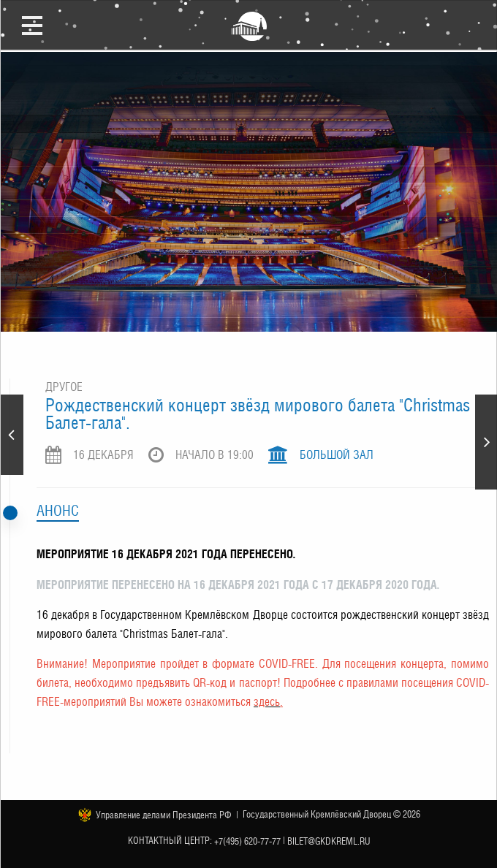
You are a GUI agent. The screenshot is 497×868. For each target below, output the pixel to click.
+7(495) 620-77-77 (247, 841)
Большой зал (337, 455)
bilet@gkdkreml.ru (329, 841)
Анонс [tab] (58, 511)
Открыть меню (32, 25)
